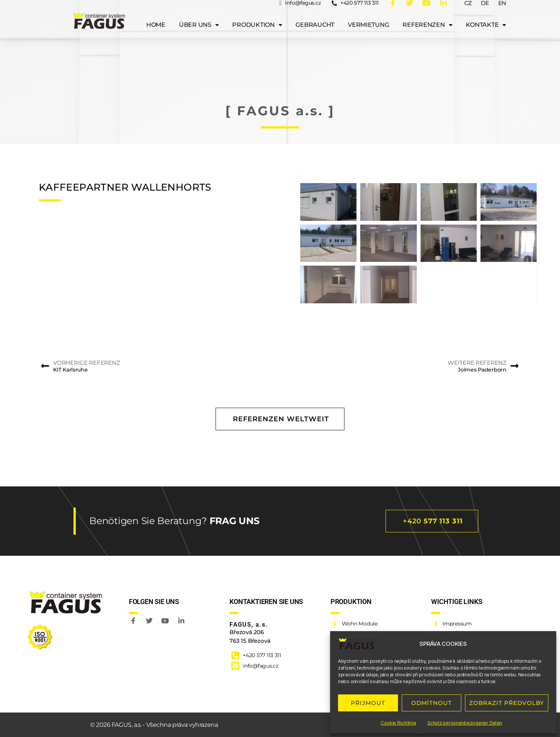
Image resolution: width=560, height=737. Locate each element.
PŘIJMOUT (368, 703)
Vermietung (368, 15)
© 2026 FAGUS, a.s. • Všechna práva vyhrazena (154, 725)
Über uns (199, 15)
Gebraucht (315, 15)
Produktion (257, 15)
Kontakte (486, 15)
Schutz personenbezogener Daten (465, 723)
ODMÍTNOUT (431, 703)
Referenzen (427, 15)
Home (156, 15)
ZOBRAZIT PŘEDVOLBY (507, 703)
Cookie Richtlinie (398, 723)
